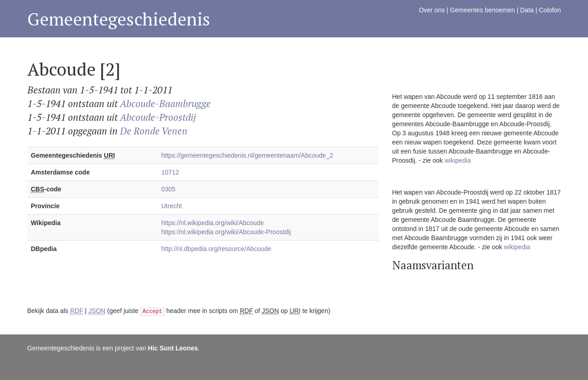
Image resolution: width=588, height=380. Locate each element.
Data (527, 10)
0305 (169, 189)
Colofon (550, 10)
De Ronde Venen (154, 131)
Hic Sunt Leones (173, 348)
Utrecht (172, 206)
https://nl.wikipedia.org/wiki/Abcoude (213, 223)
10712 (170, 172)
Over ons (432, 10)
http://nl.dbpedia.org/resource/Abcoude (216, 249)
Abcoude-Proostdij (158, 117)
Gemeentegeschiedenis (119, 19)
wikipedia (458, 160)
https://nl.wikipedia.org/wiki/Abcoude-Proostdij (226, 232)
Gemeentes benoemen (482, 10)
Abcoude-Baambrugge (165, 103)
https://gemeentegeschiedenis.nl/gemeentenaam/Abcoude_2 (247, 155)
